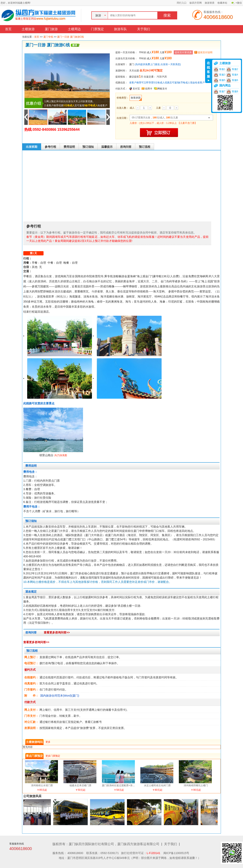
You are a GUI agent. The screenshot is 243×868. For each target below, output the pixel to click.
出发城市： (122, 64)
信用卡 (149, 89)
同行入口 (182, 3)
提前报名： (122, 77)
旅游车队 (120, 29)
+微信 (239, 3)
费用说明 (69, 147)
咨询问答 (126, 147)
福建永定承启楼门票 (80, 785)
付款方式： (122, 89)
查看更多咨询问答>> (57, 632)
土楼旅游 (28, 29)
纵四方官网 (196, 3)
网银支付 (162, 89)
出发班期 (32, 147)
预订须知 (88, 147)
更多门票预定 (53, 756)
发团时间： (122, 71)
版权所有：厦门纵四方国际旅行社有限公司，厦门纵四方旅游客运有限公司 (106, 844)
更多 (48, 742)
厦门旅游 (51, 29)
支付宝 (136, 89)
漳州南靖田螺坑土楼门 (196, 785)
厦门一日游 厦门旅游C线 (70, 37)
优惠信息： (122, 83)
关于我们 (144, 29)
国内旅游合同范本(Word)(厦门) (60, 696)
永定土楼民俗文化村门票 (157, 785)
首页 (8, 29)
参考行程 (50, 147)
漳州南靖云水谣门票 (42, 785)
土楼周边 (74, 29)
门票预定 (97, 29)
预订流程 (145, 147)
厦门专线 (48, 37)
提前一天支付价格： (126, 52)
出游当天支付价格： (126, 58)
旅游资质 (210, 3)
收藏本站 (222, 3)
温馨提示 (107, 147)
